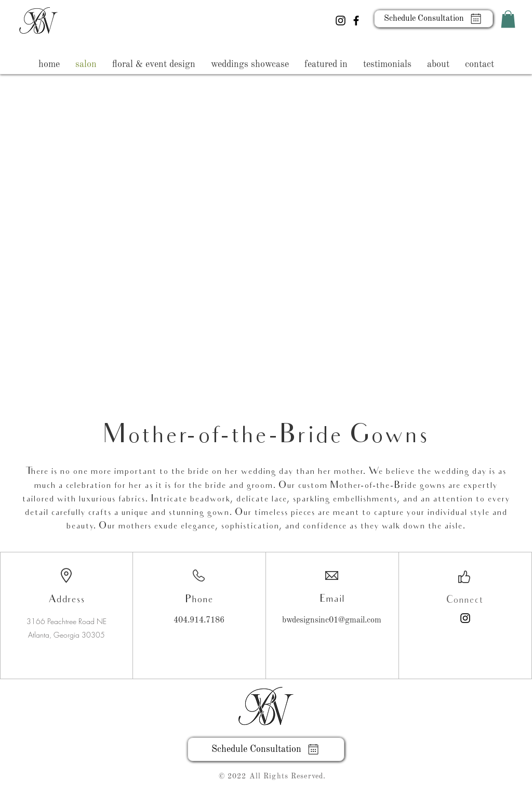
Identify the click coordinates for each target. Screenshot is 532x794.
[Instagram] (341, 21)
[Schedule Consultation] (434, 19)
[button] (508, 19)
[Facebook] (356, 21)
